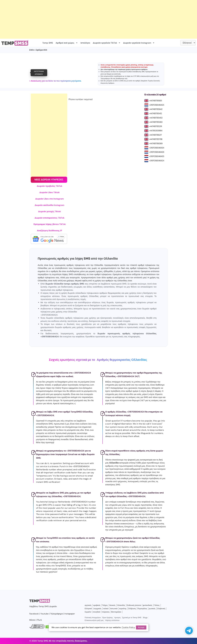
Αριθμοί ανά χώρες (67, 43)
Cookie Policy (128, 627)
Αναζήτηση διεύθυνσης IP (49, 231)
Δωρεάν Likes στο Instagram (49, 199)
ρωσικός (152, 609)
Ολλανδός (121, 605)
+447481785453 (156, 118)
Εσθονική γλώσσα (134, 605)
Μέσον (32, 620)
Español (88, 612)
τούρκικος (106, 612)
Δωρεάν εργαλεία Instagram (139, 43)
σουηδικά (97, 612)
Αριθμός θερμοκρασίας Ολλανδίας (122, 360)
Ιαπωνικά (114, 609)
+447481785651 (155, 101)
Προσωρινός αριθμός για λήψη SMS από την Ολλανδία (78, 259)
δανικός (112, 605)
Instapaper (70, 614)
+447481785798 (156, 139)
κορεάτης (123, 609)
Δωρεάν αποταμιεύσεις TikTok (49, 218)
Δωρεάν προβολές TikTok (49, 186)
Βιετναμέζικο (116, 612)
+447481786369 (156, 143)
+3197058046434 (157, 148)
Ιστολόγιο (85, 43)
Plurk (40, 620)
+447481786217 (155, 135)
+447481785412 (155, 113)
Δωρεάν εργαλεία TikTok (107, 43)
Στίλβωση (132, 609)
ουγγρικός (98, 609)
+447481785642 (156, 109)
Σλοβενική (161, 609)
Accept (141, 627)
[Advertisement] (83, 19)
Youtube (45, 614)
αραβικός (97, 605)
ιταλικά (106, 609)
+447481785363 (156, 122)
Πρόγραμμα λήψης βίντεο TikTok (50, 224)
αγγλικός (88, 605)
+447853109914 (156, 131)
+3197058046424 (157, 161)
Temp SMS (48, 43)
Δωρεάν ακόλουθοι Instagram (49, 205)
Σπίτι (32, 50)
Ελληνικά (88, 609)
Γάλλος (157, 605)
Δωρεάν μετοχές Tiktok (50, 211)
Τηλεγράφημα (105, 79)
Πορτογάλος (142, 609)
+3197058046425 (157, 105)
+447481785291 (155, 126)
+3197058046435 (157, 156)
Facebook (34, 614)
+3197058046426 (157, 152)
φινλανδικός (148, 605)
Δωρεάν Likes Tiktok (49, 192)
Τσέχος (105, 605)
